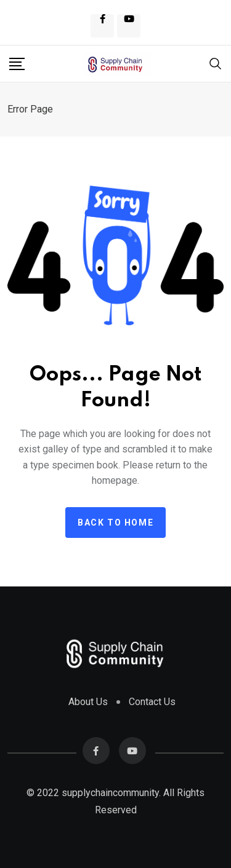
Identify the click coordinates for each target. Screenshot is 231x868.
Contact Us (152, 702)
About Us (88, 702)
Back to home (115, 523)
